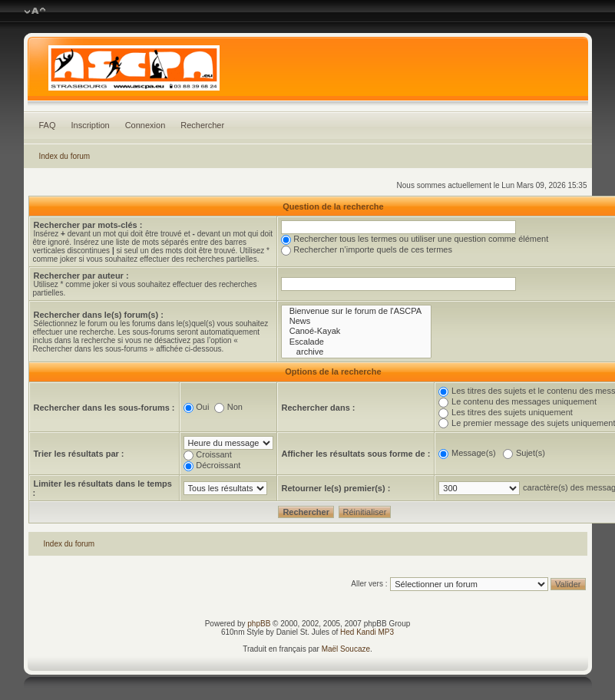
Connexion (145, 125)
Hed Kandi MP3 (367, 632)
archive (357, 352)
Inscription (91, 125)
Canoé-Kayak (357, 331)
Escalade (357, 342)
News (357, 321)
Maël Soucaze (346, 649)
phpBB (259, 624)
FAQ (48, 125)
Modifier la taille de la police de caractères (35, 12)
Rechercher (202, 125)
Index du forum (65, 156)
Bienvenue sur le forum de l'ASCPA (357, 311)
